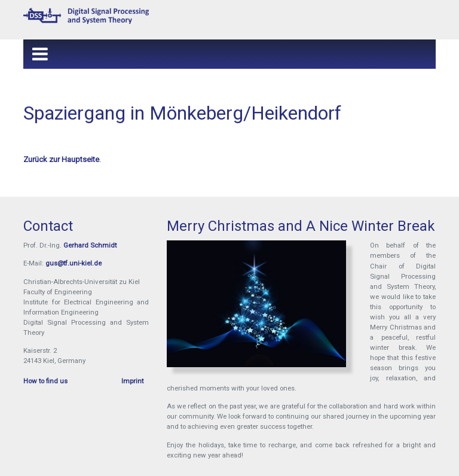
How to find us (45, 381)
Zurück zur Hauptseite (61, 159)
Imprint (132, 381)
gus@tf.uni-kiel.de (74, 263)
